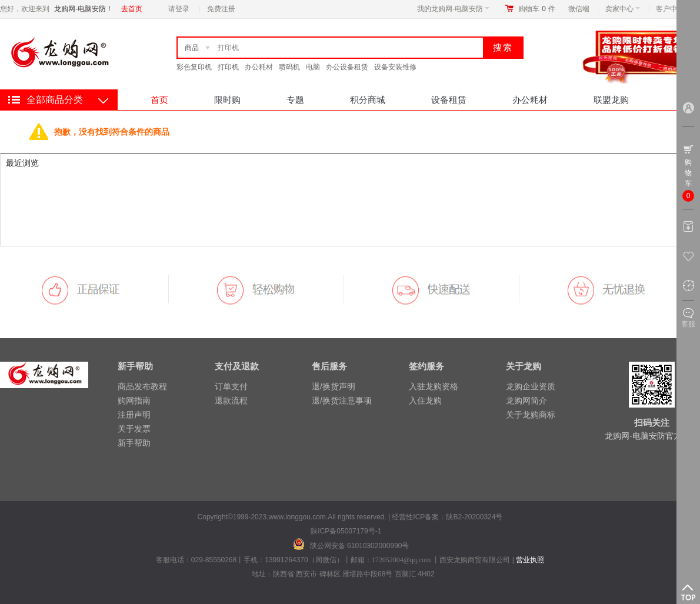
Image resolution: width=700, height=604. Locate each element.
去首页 (132, 9)
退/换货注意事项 (342, 401)
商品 (192, 48)
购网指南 (134, 401)
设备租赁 (449, 100)
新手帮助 (134, 443)
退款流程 (231, 401)
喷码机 (289, 67)
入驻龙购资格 (434, 386)
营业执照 (530, 560)
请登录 (179, 9)
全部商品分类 (55, 100)
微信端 (579, 9)
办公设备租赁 (347, 67)
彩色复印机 (194, 67)
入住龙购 (425, 401)
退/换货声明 (334, 386)
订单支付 (231, 386)
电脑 (313, 67)
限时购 (227, 100)
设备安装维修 (395, 67)
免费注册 (221, 9)
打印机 (228, 67)
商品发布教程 (142, 386)
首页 (159, 100)
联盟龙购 (611, 100)
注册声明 (134, 415)
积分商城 (368, 100)
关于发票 (134, 429)
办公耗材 (259, 67)
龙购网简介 (526, 401)
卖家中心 (623, 9)
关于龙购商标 (531, 415)
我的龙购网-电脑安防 (453, 9)
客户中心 (673, 9)
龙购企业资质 (531, 386)
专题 (295, 100)
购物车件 (537, 9)
